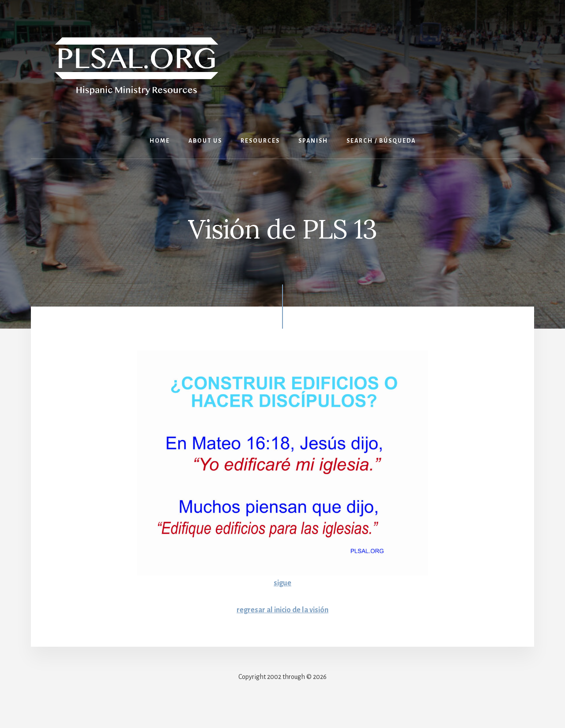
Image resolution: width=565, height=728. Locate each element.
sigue (283, 583)
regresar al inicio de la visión (283, 610)
